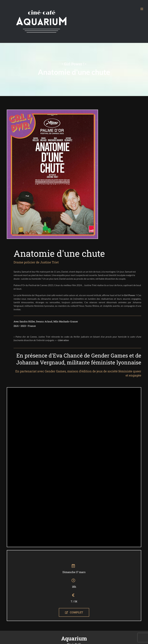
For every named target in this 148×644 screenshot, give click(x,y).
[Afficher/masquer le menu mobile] (142, 9)
